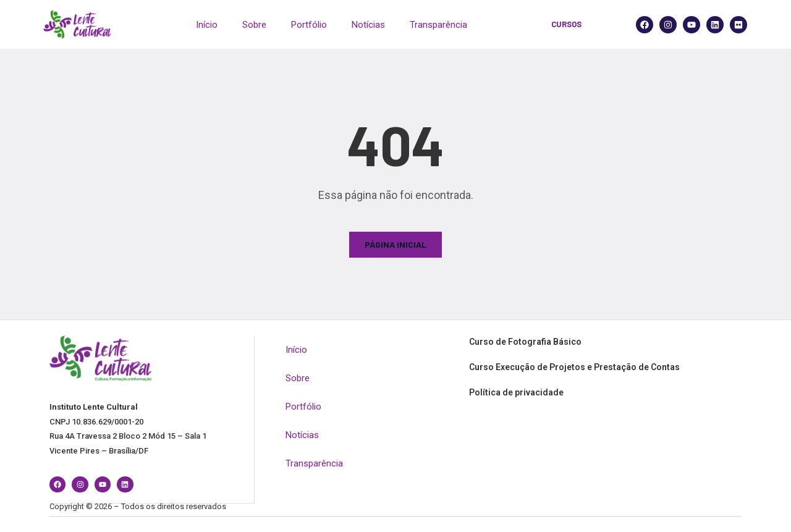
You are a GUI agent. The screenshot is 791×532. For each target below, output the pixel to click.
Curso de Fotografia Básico (525, 342)
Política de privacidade (516, 392)
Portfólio (309, 25)
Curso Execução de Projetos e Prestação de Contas (574, 367)
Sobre (254, 25)
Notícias (368, 25)
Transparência (438, 25)
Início (207, 25)
